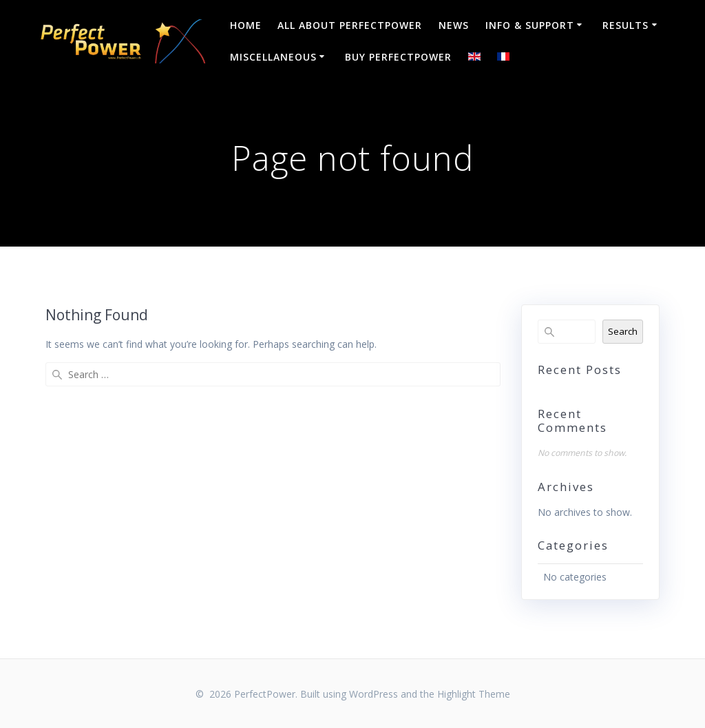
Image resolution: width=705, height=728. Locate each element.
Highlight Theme (474, 694)
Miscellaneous (273, 57)
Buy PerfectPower (398, 57)
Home (246, 25)
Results (625, 25)
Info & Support (530, 25)
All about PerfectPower (350, 25)
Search (623, 331)
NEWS (454, 25)
